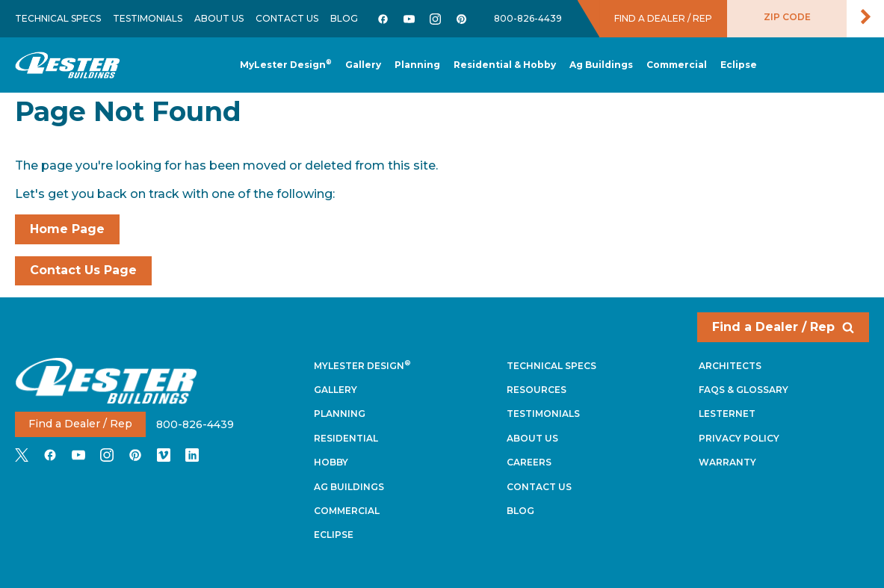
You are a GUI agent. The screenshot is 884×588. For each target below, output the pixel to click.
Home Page (67, 229)
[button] (417, 65)
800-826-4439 (528, 18)
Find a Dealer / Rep (783, 327)
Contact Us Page (83, 270)
